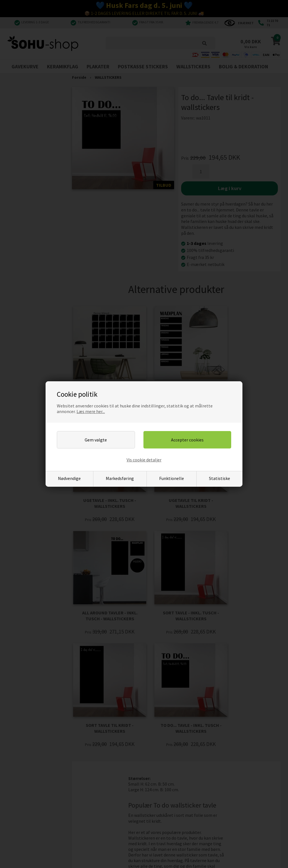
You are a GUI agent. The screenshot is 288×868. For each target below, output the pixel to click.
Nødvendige (69, 478)
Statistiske (220, 478)
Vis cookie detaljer (144, 460)
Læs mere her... (91, 411)
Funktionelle (172, 478)
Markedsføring (120, 478)
